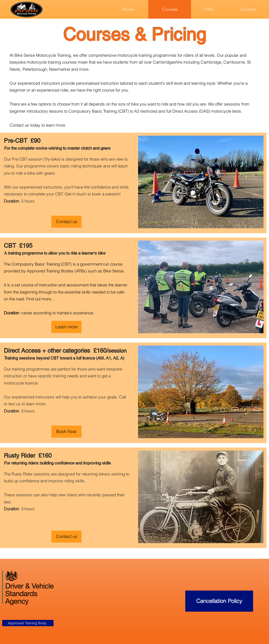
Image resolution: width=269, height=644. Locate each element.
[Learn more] (66, 327)
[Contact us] (66, 222)
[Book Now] (66, 432)
